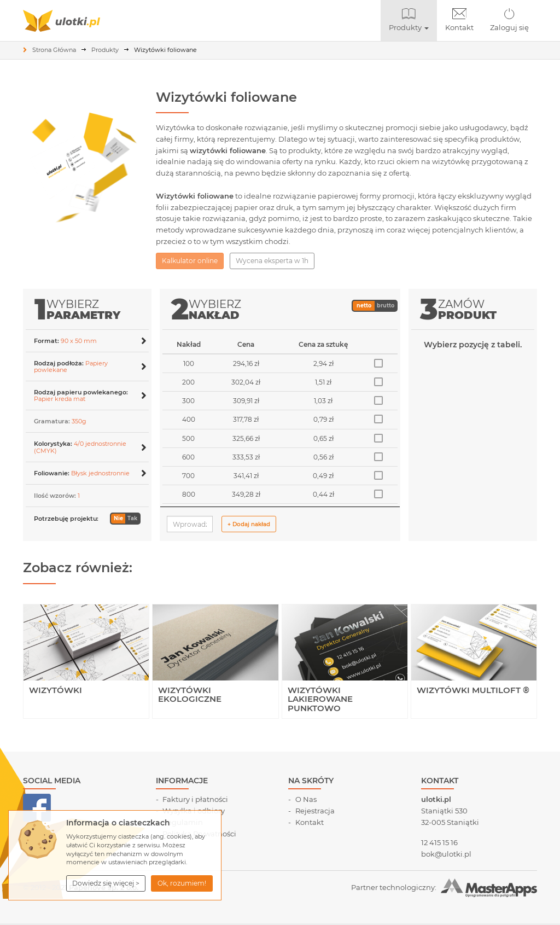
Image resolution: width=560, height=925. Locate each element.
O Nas (306, 799)
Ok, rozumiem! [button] (182, 883)
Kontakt (459, 20)
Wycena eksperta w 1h (272, 261)
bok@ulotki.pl (446, 854)
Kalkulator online (190, 261)
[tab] (87, 341)
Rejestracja (315, 811)
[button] (106, 883)
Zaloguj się (509, 20)
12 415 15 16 (439, 842)
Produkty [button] (413, 20)
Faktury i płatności (195, 799)
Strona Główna (54, 50)
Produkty (105, 50)
